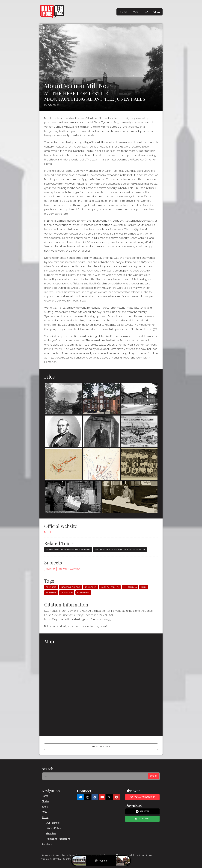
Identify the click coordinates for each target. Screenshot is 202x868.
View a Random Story (143, 797)
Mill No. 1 (49, 532)
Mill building (130, 587)
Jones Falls (90, 587)
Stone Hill (51, 593)
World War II (83, 593)
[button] (157, 12)
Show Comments (101, 747)
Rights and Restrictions (58, 839)
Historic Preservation (70, 569)
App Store (142, 811)
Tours (135, 12)
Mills (144, 587)
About (45, 817)
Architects (47, 844)
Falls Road (51, 587)
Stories (123, 12)
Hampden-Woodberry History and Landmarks (68, 550)
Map (146, 12)
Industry (50, 569)
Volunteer (51, 834)
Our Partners (53, 823)
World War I (67, 593)
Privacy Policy (53, 828)
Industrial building (71, 587)
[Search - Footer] (95, 776)
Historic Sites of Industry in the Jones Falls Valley (120, 550)
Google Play (143, 819)
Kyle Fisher (53, 105)
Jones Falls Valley (110, 587)
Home (45, 796)
